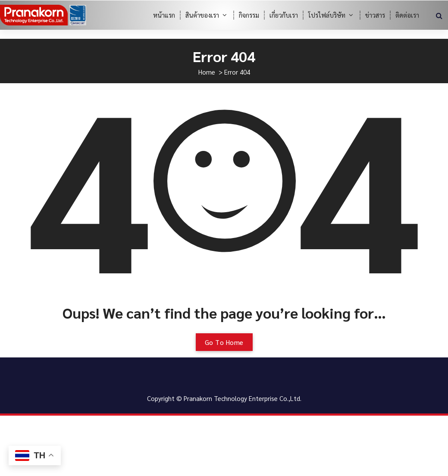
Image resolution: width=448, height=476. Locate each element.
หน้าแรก (164, 15)
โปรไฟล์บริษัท (327, 15)
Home (207, 72)
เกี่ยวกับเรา (284, 15)
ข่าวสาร (375, 15)
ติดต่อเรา (407, 15)
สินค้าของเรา (202, 15)
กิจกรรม (249, 15)
